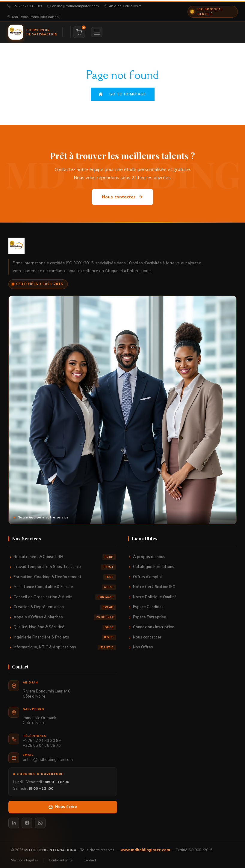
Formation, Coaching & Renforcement (65, 575)
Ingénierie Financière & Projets (65, 636)
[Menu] (97, 31)
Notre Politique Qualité (155, 595)
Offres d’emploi (147, 575)
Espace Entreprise (150, 615)
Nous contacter (123, 195)
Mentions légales (24, 858)
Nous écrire (63, 805)
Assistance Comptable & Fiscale (65, 585)
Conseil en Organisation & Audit (65, 595)
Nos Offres (143, 645)
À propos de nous (149, 555)
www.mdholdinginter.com (145, 848)
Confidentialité (61, 858)
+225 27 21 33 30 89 (25, 5)
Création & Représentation (65, 605)
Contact (90, 858)
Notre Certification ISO (154, 585)
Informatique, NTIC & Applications (65, 646)
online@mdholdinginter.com (73, 5)
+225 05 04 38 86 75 (42, 744)
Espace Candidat (148, 605)
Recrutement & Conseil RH (65, 555)
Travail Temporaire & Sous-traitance (65, 565)
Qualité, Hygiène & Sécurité (65, 625)
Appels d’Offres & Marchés (65, 616)
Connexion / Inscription (154, 625)
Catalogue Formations (154, 565)
